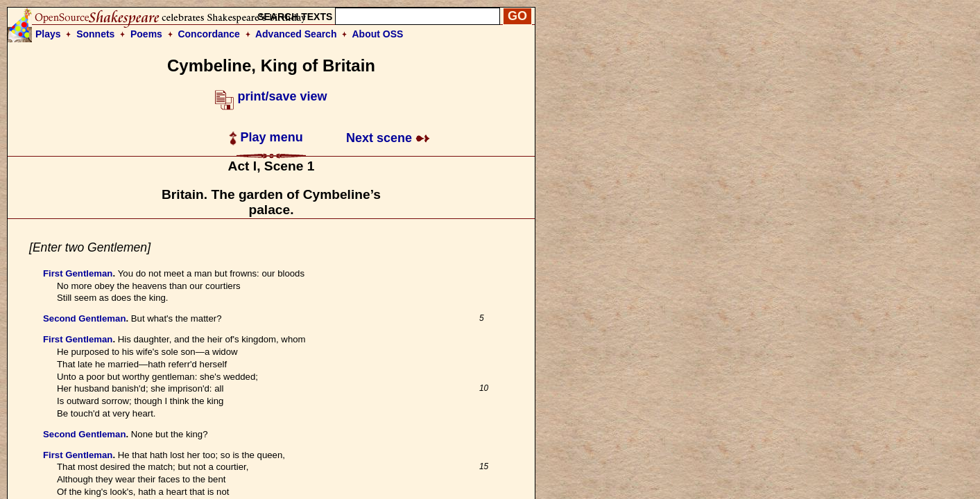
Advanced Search (296, 34)
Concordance (208, 34)
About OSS (378, 34)
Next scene (388, 138)
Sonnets (95, 34)
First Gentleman (78, 273)
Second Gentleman (84, 318)
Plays (48, 34)
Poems (146, 34)
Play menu (266, 137)
